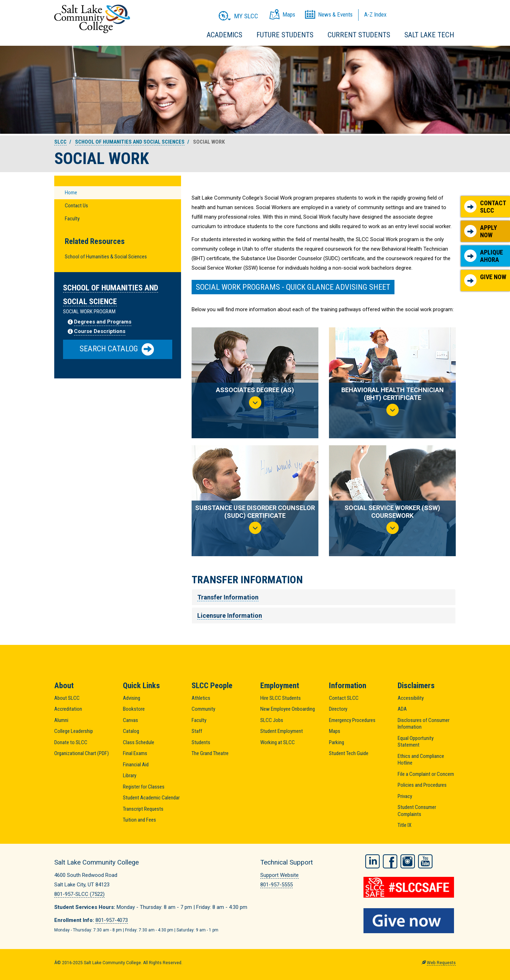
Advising (132, 698)
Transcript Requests (143, 809)
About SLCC (67, 698)
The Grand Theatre (210, 753)
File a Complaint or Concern (426, 774)
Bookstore (134, 709)
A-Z (375, 14)
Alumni (61, 720)
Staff (197, 731)
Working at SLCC (278, 742)
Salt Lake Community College (92, 19)
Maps (335, 731)
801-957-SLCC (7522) (79, 894)
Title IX (405, 825)
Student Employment (282, 731)
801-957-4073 (112, 920)
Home (71, 193)
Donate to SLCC (71, 742)
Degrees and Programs (103, 322)
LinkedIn (372, 861)
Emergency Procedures (352, 720)
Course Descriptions (100, 331)
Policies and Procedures (422, 785)
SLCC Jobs (272, 720)
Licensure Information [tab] (230, 615)
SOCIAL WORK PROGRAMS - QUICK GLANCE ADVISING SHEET (293, 287)
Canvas (130, 720)
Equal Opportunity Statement (416, 742)
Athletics (201, 698)
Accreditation (68, 709)
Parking (337, 742)
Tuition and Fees (139, 820)
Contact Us (76, 206)
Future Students (285, 35)
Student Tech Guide (349, 753)
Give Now (485, 280)
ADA (402, 709)
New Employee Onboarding (288, 709)
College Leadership (74, 731)
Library (130, 775)
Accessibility (411, 698)
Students (201, 742)
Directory (338, 709)
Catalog (131, 731)
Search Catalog (117, 349)
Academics (225, 35)
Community (203, 709)
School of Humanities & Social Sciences (106, 257)
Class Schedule (139, 742)
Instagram (408, 861)
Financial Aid (136, 765)
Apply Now (481, 231)
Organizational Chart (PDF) (82, 753)
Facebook (390, 861)
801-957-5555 (276, 885)
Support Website (279, 875)
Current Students (359, 35)
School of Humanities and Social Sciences (130, 142)
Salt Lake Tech (429, 35)
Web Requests (441, 963)
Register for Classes (144, 787)
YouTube (425, 861)
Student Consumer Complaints (417, 811)
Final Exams (135, 753)
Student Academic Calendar (151, 798)
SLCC (60, 142)
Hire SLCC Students (281, 698)
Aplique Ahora (484, 256)
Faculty (72, 219)
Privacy (405, 796)
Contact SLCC (485, 207)
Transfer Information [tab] (228, 597)
